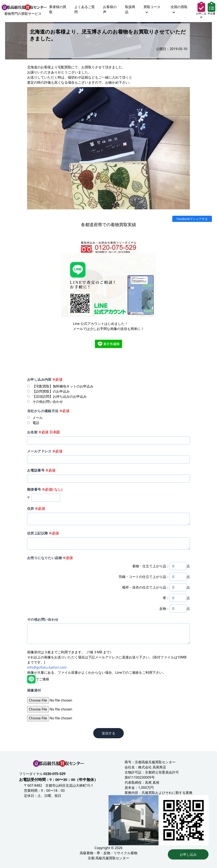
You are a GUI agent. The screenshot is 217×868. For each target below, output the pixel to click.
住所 (36, 509)
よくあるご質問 (85, 9)
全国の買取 (179, 9)
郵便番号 (45, 489)
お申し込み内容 (45, 379)
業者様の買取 (58, 9)
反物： (164, 609)
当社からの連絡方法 (48, 411)
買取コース (152, 9)
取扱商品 (130, 9)
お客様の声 (110, 9)
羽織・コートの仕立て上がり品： (144, 577)
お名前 (43, 432)
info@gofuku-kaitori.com (47, 667)
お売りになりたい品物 (50, 558)
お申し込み (188, 854)
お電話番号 (41, 470)
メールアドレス (45, 451)
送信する (108, 733)
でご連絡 (38, 679)
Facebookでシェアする (192, 219)
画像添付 (34, 690)
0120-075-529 (54, 774)
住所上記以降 (43, 533)
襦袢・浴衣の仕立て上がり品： (146, 587)
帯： (166, 598)
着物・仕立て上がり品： (151, 566)
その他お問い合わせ (43, 619)
